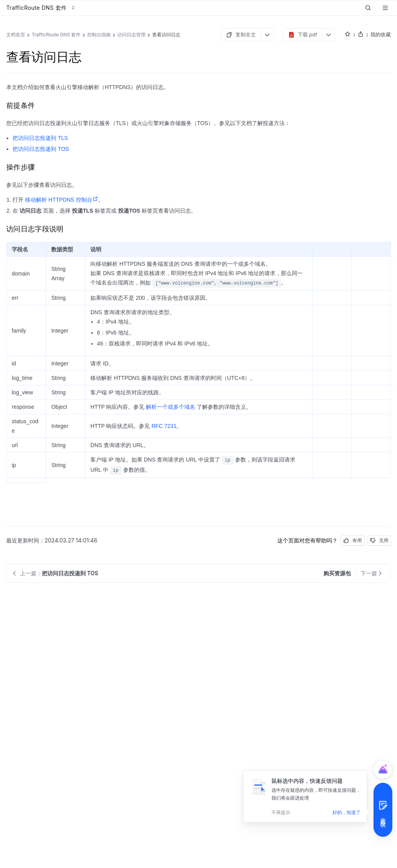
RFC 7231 (164, 426)
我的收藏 (381, 34)
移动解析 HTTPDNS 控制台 (62, 200)
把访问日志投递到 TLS (40, 138)
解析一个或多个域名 (171, 407)
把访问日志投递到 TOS (41, 149)
